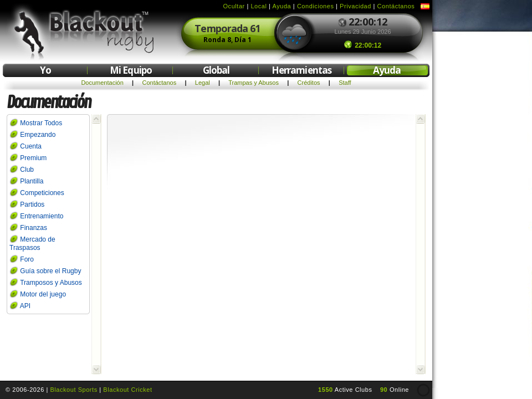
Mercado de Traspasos (32, 244)
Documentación (102, 83)
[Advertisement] (482, 204)
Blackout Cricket (127, 390)
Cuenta (31, 146)
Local (259, 6)
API (25, 306)
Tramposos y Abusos (51, 283)
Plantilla (32, 181)
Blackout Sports (73, 390)
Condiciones (316, 6)
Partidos (32, 204)
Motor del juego (43, 294)
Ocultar (234, 6)
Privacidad (355, 6)
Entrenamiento (42, 216)
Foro (27, 259)
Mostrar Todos (41, 123)
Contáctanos (396, 6)
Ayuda (282, 6)
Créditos (309, 83)
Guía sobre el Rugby (50, 271)
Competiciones (42, 193)
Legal (203, 83)
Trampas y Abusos (254, 83)
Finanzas (34, 228)
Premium (33, 158)
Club (27, 170)
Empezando (38, 135)
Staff (345, 83)
